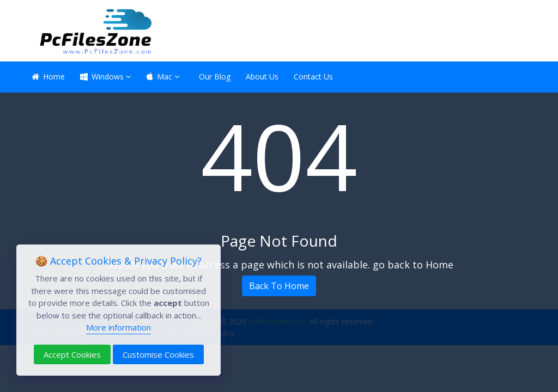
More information (119, 327)
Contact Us (313, 76)
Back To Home (279, 286)
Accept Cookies (72, 354)
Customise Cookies (158, 354)
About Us (262, 76)
